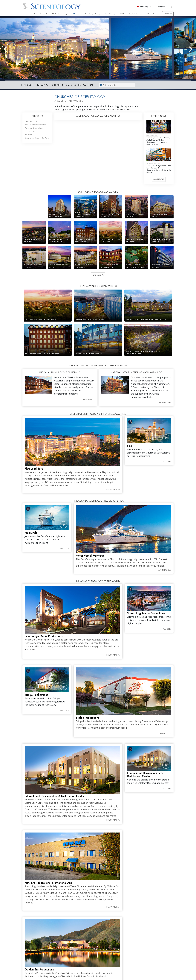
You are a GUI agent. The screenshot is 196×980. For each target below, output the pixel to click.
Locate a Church (31, 121)
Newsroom (168, 14)
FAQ (122, 14)
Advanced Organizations (34, 128)
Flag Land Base (30, 131)
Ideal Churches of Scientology (36, 125)
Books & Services (136, 14)
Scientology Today (93, 14)
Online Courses (154, 14)
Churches (77, 14)
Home (27, 14)
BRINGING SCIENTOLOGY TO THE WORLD (98, 581)
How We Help (110, 14)
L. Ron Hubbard (40, 14)
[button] (10, 49)
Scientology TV (146, 6)
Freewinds (28, 134)
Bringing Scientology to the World (37, 138)
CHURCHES (37, 116)
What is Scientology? (60, 14)
